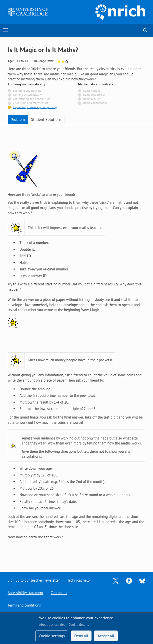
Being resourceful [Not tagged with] (94, 95)
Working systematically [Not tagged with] (27, 95)
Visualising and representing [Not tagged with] (31, 103)
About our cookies (52, 625)
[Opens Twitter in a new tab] (116, 580)
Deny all (81, 636)
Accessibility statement (26, 593)
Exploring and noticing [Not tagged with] (27, 91)
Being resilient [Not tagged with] (92, 99)
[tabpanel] (77, 344)
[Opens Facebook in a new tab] (129, 580)
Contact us (59, 593)
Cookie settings (52, 636)
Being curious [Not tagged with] (92, 91)
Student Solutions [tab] (46, 119)
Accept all (106, 636)
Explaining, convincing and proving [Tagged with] (35, 107)
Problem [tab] (18, 119)
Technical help (79, 580)
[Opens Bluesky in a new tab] (142, 580)
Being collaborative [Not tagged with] (95, 103)
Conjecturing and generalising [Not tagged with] (31, 99)
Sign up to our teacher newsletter (34, 580)
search (145, 30)
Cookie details (79, 625)
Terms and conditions (24, 605)
